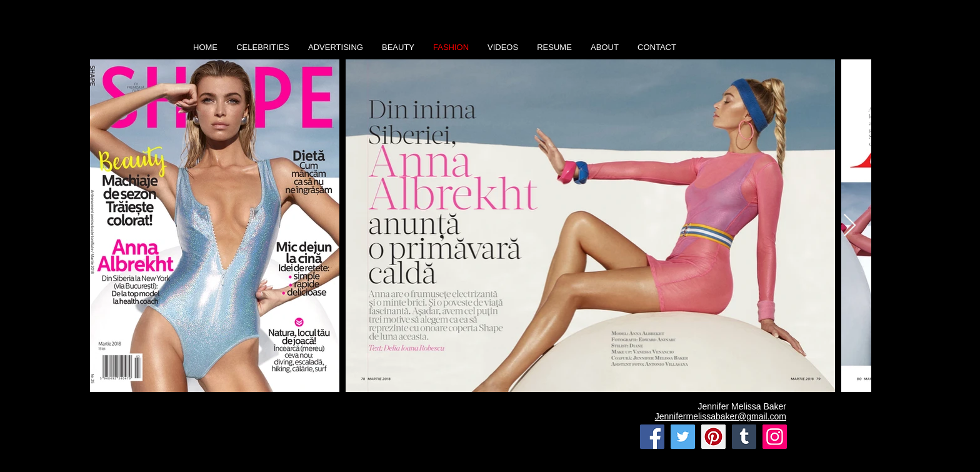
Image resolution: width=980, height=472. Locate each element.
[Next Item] (850, 226)
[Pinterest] (713, 437)
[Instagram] (775, 437)
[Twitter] (683, 437)
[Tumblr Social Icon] (744, 437)
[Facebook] (652, 437)
